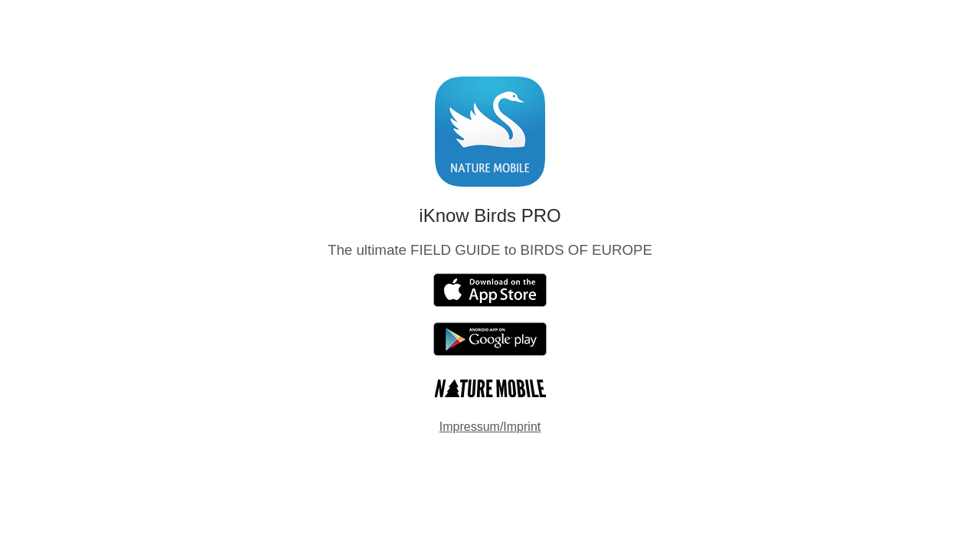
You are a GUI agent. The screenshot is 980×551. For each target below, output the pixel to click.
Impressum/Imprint (490, 427)
